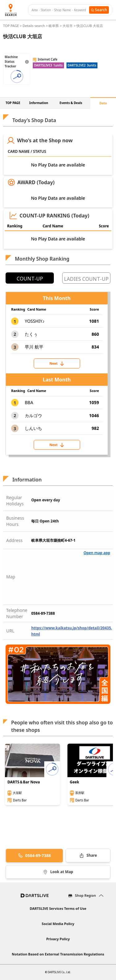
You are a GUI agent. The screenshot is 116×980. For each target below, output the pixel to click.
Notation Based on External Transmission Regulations (58, 954)
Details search (34, 26)
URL (10, 631)
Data (103, 103)
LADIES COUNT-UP (86, 279)
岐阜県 (54, 26)
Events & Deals (71, 103)
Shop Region (85, 895)
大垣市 (68, 26)
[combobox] (60, 10)
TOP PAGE (11, 26)
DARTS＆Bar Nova (24, 782)
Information (39, 103)
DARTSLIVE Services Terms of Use (58, 908)
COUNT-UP (30, 279)
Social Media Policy (58, 924)
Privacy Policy (58, 939)
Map (11, 577)
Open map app (97, 553)
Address (14, 540)
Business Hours (15, 521)
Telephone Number (17, 613)
